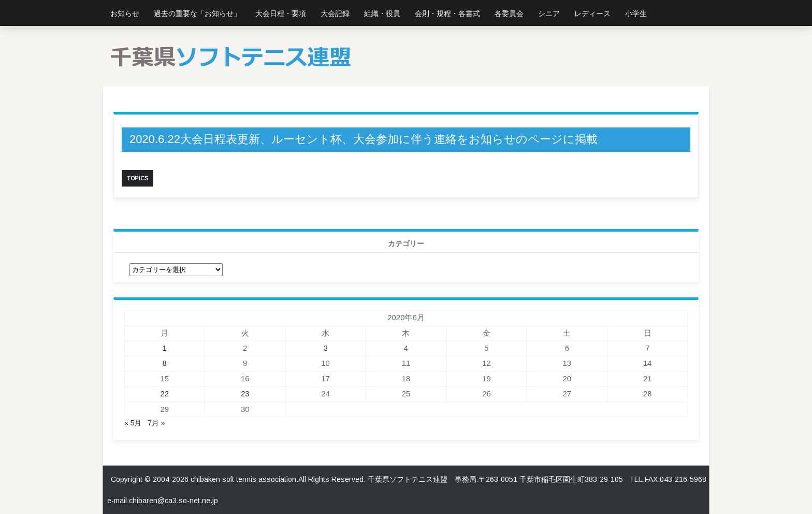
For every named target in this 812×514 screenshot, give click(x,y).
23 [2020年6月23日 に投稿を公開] (245, 394)
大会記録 (335, 13)
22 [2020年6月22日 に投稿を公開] (164, 394)
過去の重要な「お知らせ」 (197, 13)
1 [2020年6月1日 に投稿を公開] (165, 348)
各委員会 (509, 13)
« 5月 (133, 423)
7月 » (156, 423)
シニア (549, 13)
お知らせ (125, 13)
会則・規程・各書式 (447, 13)
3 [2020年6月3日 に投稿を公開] (325, 348)
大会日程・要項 (281, 13)
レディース (592, 13)
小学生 (636, 13)
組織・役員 (382, 13)
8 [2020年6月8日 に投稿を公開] (165, 363)
